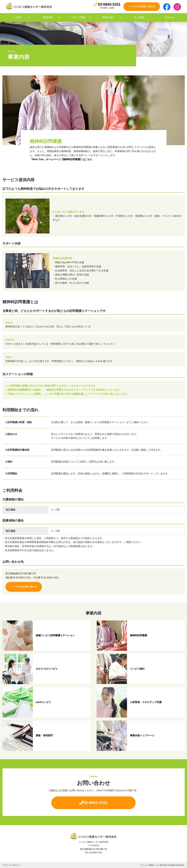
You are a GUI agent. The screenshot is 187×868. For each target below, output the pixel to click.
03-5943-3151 (107, 4)
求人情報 (139, 17)
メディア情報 (81, 17)
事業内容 (52, 17)
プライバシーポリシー (12, 865)
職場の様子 (112, 17)
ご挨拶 (22, 17)
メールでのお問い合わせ (142, 6)
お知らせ (170, 17)
